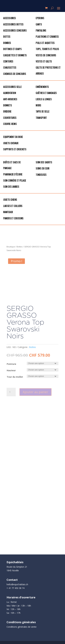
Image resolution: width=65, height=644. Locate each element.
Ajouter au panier (35, 392)
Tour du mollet (15, 377)
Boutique (11, 247)
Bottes (20, 247)
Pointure (11, 364)
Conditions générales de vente (22, 627)
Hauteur (11, 370)
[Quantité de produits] (11, 392)
